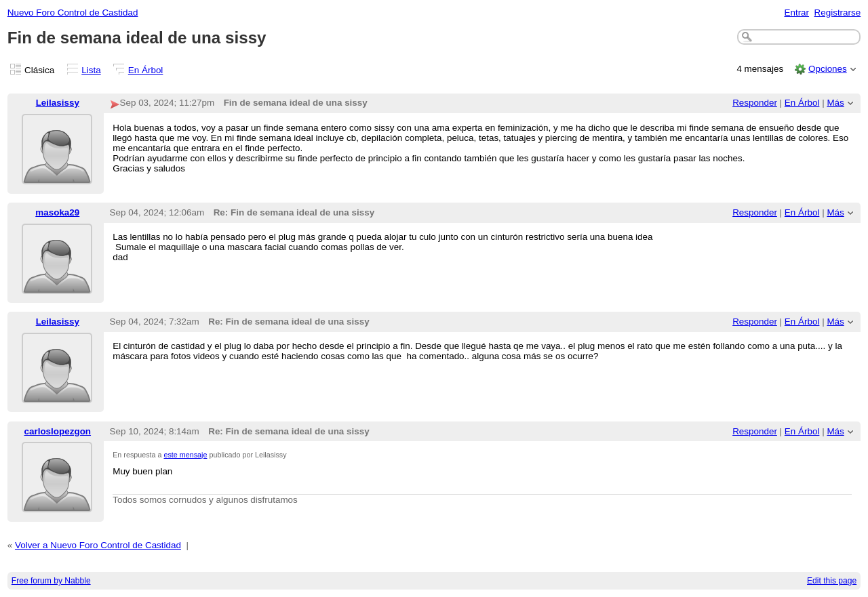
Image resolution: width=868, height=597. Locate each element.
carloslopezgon (58, 431)
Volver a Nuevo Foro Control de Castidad (98, 545)
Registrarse (838, 13)
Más (835, 103)
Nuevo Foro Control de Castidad (73, 13)
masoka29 (57, 212)
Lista (91, 70)
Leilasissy (58, 103)
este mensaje (186, 455)
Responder (755, 103)
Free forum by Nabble (51, 581)
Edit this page (832, 581)
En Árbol (146, 70)
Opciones (828, 69)
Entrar (796, 13)
